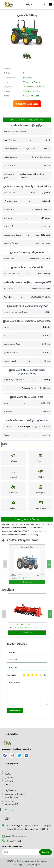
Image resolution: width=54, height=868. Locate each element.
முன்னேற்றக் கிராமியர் (15, 794)
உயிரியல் (9, 781)
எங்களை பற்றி (11, 804)
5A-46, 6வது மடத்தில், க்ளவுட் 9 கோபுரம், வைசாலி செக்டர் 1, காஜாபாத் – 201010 (29, 827)
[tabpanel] (27, 56)
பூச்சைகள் (9, 778)
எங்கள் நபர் (10, 801)
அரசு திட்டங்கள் (12, 797)
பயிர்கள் (8, 771)
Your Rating (11, 675)
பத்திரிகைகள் (11, 790)
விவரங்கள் (27, 576)
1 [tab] (27, 61)
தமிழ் (29, 5)
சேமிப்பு (8, 774)
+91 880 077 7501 (12, 841)
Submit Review (15, 710)
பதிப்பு (8, 784)
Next (42, 564)
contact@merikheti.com (14, 836)
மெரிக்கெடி (8, 810)
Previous (12, 564)
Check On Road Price (27, 104)
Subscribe (46, 852)
